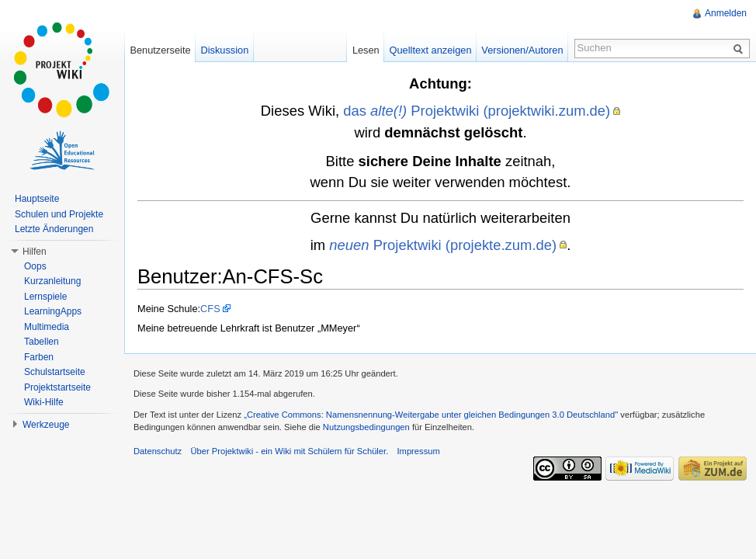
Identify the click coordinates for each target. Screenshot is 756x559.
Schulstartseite (55, 372)
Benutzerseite (160, 50)
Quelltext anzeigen (431, 50)
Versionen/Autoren (522, 50)
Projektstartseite (57, 387)
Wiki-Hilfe (44, 402)
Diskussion (224, 50)
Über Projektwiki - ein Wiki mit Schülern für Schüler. (289, 451)
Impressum (418, 451)
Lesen (366, 50)
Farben (39, 357)
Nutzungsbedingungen (366, 427)
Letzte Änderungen (54, 229)
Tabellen (42, 342)
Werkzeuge (46, 425)
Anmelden (726, 13)
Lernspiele (45, 297)
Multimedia (47, 327)
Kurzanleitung (52, 281)
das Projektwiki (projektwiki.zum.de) (477, 111)
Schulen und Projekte (59, 214)
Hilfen (35, 252)
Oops (35, 266)
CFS (210, 309)
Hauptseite (37, 199)
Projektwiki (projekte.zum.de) (443, 245)
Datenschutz (158, 451)
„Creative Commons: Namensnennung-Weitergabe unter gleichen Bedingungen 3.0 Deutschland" (431, 415)
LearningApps (53, 311)
